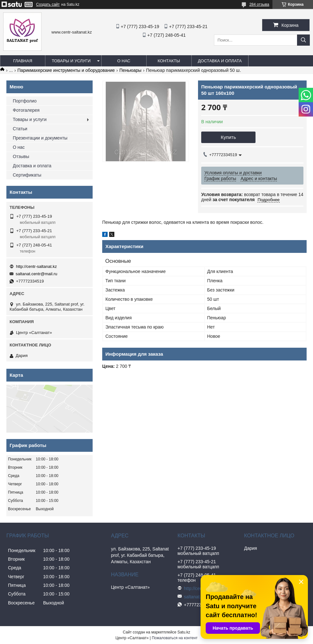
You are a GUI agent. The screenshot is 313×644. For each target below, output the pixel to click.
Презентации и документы (40, 138)
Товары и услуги (71, 61)
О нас (124, 61)
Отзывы (21, 156)
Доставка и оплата (220, 61)
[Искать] (303, 40)
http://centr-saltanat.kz (36, 266)
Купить (228, 137)
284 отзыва (259, 4)
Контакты (169, 61)
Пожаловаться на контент (175, 638)
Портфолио (25, 101)
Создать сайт (48, 4)
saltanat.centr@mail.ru (36, 274)
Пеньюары (130, 70)
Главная (23, 61)
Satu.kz (184, 632)
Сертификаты (27, 175)
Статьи (20, 129)
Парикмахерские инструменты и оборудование (66, 70)
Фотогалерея (26, 110)
